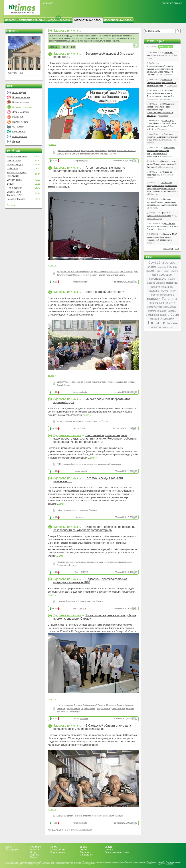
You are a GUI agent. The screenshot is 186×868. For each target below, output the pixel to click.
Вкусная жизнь (14, 180)
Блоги (33, 852)
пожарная (66, 464)
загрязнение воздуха (84, 272)
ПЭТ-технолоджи (73, 712)
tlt (163, 263)
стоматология (167, 319)
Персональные (58, 852)
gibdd (84, 517)
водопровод (116, 464)
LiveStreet (170, 864)
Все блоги (11, 205)
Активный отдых (15, 165)
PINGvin (153, 80)
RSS (177, 249)
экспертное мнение (32, 20)
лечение (161, 283)
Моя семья (18, 117)
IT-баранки (12, 169)
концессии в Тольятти (126, 151)
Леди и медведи (20, 112)
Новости (35, 850)
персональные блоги (118, 20)
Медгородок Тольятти (115, 705)
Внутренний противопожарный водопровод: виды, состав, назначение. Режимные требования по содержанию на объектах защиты (96, 439)
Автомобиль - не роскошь (158, 99)
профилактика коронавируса (162, 307)
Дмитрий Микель (118, 275)
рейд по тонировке (80, 510)
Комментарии (165, 47)
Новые (65, 47)
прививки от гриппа (83, 816)
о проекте (48, 3)
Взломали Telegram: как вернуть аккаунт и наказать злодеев (161, 83)
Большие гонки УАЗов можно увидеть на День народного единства (161, 93)
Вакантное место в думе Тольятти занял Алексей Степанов (162, 164)
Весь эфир (168, 249)
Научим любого (20, 122)
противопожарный (102, 464)
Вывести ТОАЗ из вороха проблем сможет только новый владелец (162, 237)
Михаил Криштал (90, 275)
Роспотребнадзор (157, 311)
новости (11, 20)
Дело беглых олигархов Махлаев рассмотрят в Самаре (162, 226)
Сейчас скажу (14, 161)
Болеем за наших (21, 97)
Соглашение (86, 855)
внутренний (89, 464)
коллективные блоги (88, 20)
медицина (86, 421)
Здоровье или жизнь (67, 54)
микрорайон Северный (81, 382)
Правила (84, 852)
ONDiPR (84, 572)
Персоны (35, 855)
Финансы (163, 116)
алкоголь (152, 267)
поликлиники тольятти (162, 303)
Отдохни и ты (19, 132)
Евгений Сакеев (64, 382)
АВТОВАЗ (170, 263)
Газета (34, 857)
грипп (94, 816)
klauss (152, 183)
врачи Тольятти (171, 271)
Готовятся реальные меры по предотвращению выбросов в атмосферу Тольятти (89, 169)
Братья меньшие (21, 102)
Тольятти (96, 382)
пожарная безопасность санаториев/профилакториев (101, 562)
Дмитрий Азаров (73, 709)
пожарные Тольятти (95, 601)
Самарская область (65, 816)
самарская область (100, 421)
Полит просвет (20, 137)
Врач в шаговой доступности (105, 292)
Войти (9, 847)
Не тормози (18, 127)
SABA (83, 428)
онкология (77, 421)
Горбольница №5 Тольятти (94, 705)
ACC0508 (153, 199)
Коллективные (58, 850)
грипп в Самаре (116, 816)
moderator (83, 161)
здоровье (166, 275)
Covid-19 (154, 263)
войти (165, 3)
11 (78, 830)
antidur (152, 161)
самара (68, 421)
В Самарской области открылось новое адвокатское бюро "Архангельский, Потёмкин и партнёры (161, 110)
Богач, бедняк (19, 92)
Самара (60, 154)
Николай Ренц (104, 275)
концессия (112, 151)
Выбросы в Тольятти (66, 272)
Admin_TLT (16, 73)
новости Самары (72, 154)
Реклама (109, 850)
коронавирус (158, 279)
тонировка (67, 510)
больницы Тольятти (108, 154)
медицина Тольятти (158, 291)
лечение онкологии (65, 705)
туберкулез (167, 327)
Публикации (152, 47)
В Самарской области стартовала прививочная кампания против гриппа (92, 727)
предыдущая (54, 830)
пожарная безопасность (67, 562)
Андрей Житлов (64, 385)
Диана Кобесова (118, 709)
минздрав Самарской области (94, 151)
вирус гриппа (103, 816)
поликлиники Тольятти (89, 154)
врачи (159, 271)
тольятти (61, 421)
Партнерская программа (117, 852)
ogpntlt (84, 471)
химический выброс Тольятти (106, 272)
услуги (52, 20)
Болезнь (162, 267)
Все (73, 47)
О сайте (84, 850)
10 (75, 830)
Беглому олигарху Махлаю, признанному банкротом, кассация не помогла (162, 202)
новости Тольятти (162, 298)
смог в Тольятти (126, 272)
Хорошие (54, 47)
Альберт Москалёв (73, 275)
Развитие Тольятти (16, 199)
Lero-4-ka (153, 134)
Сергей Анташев (88, 709)
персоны (65, 20)
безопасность (77, 464)
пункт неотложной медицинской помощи (117, 382)
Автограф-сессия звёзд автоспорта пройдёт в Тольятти (162, 137)
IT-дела (16, 141)
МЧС (59, 464)
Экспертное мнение (17, 157)
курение (151, 283)
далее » (52, 145)
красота (171, 279)
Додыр (10, 184)
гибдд (59, 510)
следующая (86, 830)
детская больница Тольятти (69, 151)
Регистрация (12, 849)
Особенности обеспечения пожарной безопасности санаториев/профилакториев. (94, 528)
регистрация (176, 3)
